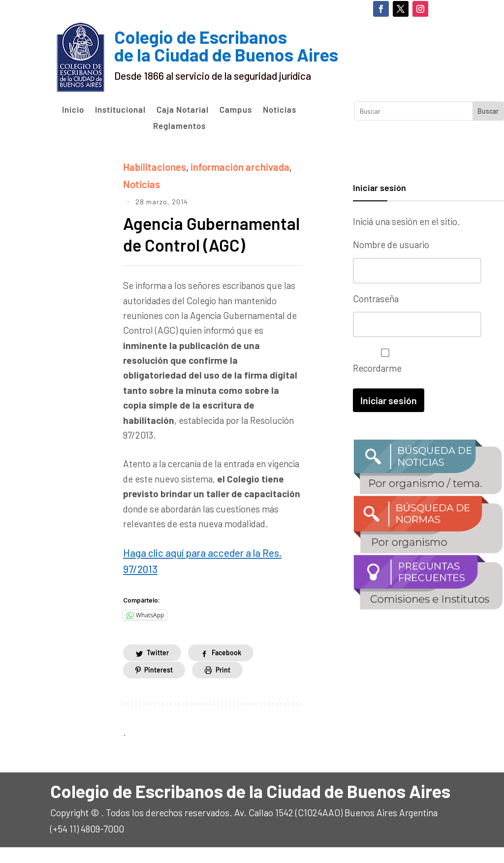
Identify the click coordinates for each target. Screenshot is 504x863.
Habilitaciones (153, 166)
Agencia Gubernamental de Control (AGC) (194, 242)
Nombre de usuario (391, 244)
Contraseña (376, 298)
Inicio (73, 110)
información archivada (233, 166)
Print (223, 686)
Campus (236, 110)
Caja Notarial (183, 110)
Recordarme (383, 360)
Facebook (226, 669)
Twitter (158, 669)
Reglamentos (179, 126)
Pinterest (158, 686)
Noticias (280, 110)
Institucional (120, 110)
